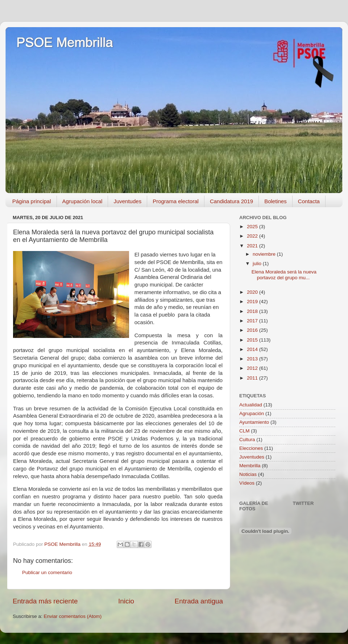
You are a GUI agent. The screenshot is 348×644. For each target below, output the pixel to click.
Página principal (32, 201)
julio (258, 264)
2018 (253, 311)
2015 (253, 340)
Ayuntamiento (254, 422)
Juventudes (127, 201)
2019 (253, 302)
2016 (253, 330)
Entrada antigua (199, 601)
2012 (253, 368)
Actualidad (251, 405)
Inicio (126, 601)
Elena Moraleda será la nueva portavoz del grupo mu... (284, 275)
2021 (253, 246)
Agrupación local (82, 201)
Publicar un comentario (47, 572)
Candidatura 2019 (231, 201)
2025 (253, 227)
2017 (253, 321)
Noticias (248, 474)
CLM (245, 431)
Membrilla (250, 466)
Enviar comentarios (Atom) (73, 616)
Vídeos (247, 483)
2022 (253, 236)
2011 (253, 378)
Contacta (309, 201)
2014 (253, 349)
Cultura (247, 440)
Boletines (275, 201)
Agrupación (252, 413)
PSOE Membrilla (65, 43)
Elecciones (251, 448)
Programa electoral (176, 201)
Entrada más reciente (45, 601)
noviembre (265, 254)
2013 (253, 359)
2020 (253, 292)
